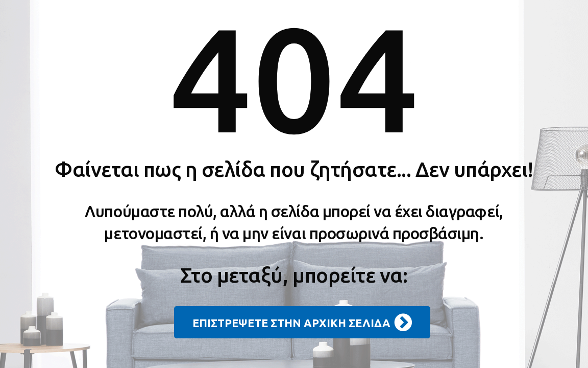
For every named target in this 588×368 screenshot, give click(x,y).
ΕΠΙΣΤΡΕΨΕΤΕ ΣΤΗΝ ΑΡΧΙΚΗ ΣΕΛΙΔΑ (302, 323)
